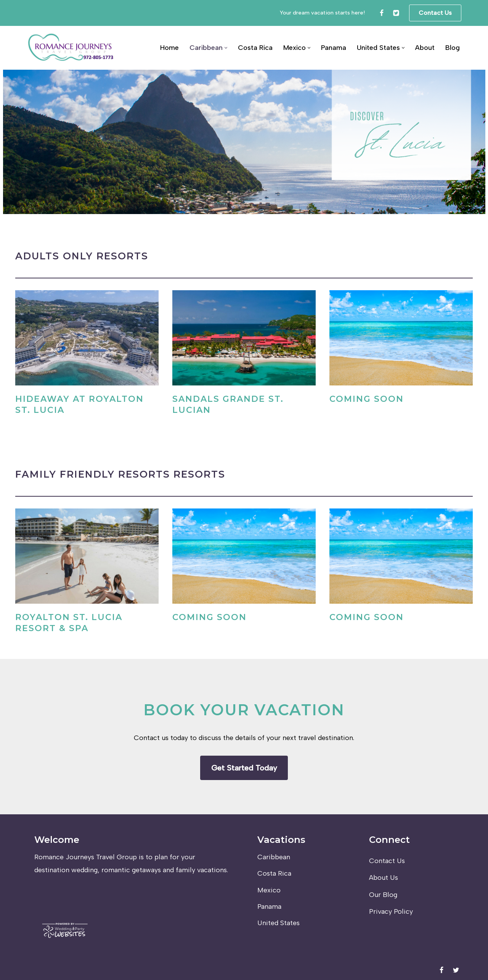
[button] (226, 48)
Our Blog (383, 895)
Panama (334, 48)
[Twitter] (396, 13)
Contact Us (435, 13)
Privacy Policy (391, 911)
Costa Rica (255, 48)
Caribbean (274, 857)
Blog (453, 48)
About (425, 48)
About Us (384, 878)
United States (279, 923)
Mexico (269, 890)
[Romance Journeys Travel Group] (71, 48)
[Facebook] (382, 13)
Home (169, 48)
